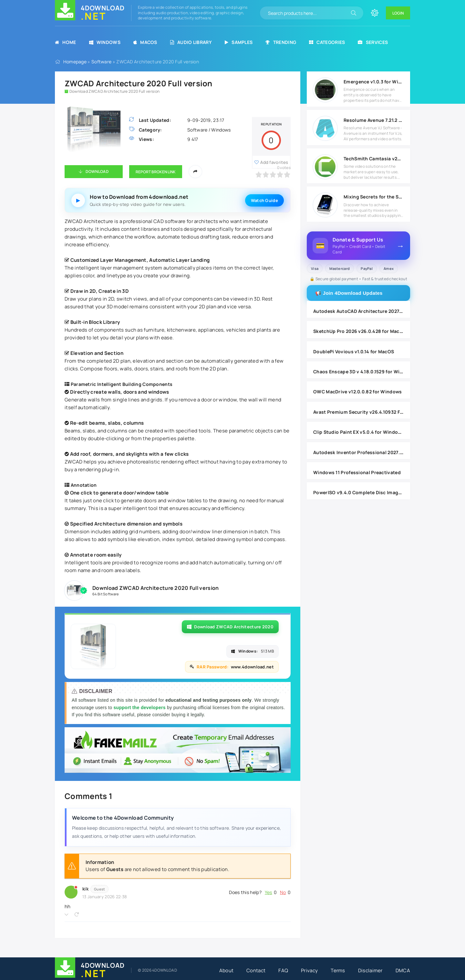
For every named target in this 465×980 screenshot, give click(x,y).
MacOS (145, 42)
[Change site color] (375, 13)
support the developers (140, 708)
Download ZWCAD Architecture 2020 (230, 627)
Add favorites (274, 162)
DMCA (403, 970)
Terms (338, 970)
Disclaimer (370, 970)
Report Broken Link (156, 172)
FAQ (283, 970)
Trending (281, 42)
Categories (327, 42)
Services (373, 42)
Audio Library (191, 42)
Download (97, 171)
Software (101, 62)
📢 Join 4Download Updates (349, 293)
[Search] (354, 13)
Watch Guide (264, 200)
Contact (256, 970)
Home (66, 42)
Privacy (309, 970)
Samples (239, 42)
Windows (105, 42)
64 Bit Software (106, 594)
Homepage (75, 62)
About (227, 970)
